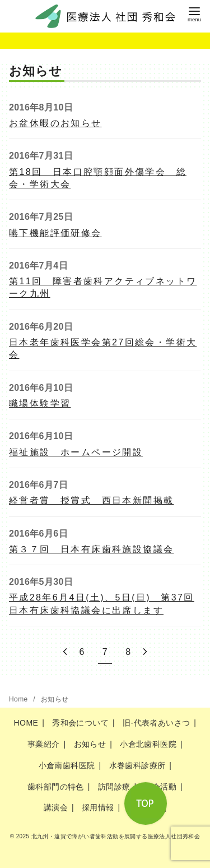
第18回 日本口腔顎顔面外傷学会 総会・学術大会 (98, 178)
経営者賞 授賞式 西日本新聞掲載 (91, 500)
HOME (26, 723)
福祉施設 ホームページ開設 (76, 452)
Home (19, 699)
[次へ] (145, 652)
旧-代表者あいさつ (156, 723)
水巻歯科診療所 (137, 765)
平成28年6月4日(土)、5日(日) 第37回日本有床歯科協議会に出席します (102, 604)
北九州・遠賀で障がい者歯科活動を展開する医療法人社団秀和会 (116, 836)
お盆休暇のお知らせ (55, 123)
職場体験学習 (40, 403)
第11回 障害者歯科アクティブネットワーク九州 (103, 287)
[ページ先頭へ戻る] (146, 804)
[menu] (194, 13)
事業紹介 (44, 744)
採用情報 (98, 807)
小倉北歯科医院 (148, 744)
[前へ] (65, 652)
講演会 (56, 807)
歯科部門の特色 (56, 787)
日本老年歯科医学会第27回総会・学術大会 (103, 348)
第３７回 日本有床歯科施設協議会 (91, 549)
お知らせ (55, 699)
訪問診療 (114, 787)
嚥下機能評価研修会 (55, 233)
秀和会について (80, 723)
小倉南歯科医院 (67, 765)
